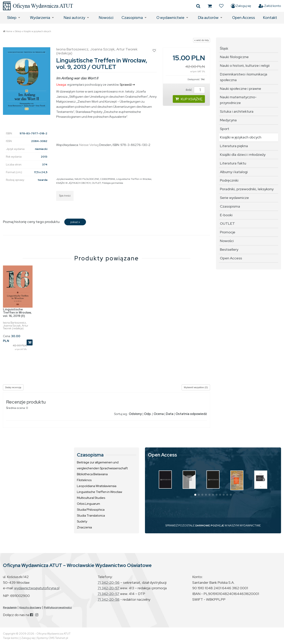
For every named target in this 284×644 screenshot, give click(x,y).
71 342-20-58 (109, 599)
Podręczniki (229, 180)
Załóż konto (270, 6)
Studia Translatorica (91, 515)
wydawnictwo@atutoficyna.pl (37, 588)
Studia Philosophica (91, 510)
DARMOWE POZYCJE (210, 525)
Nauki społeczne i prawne (241, 89)
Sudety (82, 521)
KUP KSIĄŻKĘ (189, 99)
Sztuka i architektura (237, 111)
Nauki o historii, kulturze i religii (245, 65)
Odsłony (135, 414)
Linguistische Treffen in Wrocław (134, 179)
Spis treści (65, 196)
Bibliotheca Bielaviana (92, 474)
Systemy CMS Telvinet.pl (52, 638)
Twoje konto (10, 638)
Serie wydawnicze (234, 198)
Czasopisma (132, 18)
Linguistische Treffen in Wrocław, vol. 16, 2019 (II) (17, 313)
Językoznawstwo (65, 179)
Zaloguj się (241, 6)
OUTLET (96, 183)
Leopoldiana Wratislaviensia (97, 486)
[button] (195, 495)
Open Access (244, 18)
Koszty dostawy (30, 607)
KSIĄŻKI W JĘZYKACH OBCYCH (73, 183)
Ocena (159, 414)
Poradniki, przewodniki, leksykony (247, 189)
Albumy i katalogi (234, 172)
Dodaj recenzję (13, 387)
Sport (225, 129)
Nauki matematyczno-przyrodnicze (238, 100)
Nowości (106, 18)
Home (9, 31)
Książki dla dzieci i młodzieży (243, 155)
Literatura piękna (234, 146)
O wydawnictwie (170, 18)
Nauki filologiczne (234, 57)
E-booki (226, 215)
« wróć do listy (202, 40)
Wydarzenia (40, 18)
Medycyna (228, 120)
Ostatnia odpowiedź (191, 414)
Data (170, 414)
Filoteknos (84, 480)
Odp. (148, 414)
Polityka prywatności (58, 607)
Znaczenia (84, 527)
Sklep (12, 18)
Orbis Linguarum (88, 504)
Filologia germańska (113, 183)
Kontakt (270, 18)
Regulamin (10, 607)
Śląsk (224, 48)
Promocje (228, 232)
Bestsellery (229, 249)
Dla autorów (208, 18)
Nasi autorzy (74, 18)
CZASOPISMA (108, 179)
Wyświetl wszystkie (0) (196, 387)
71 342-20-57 (108, 588)
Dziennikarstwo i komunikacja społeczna (244, 77)
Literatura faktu (233, 163)
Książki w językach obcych (37, 31)
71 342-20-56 (109, 582)
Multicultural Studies (91, 498)
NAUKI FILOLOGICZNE (87, 179)
